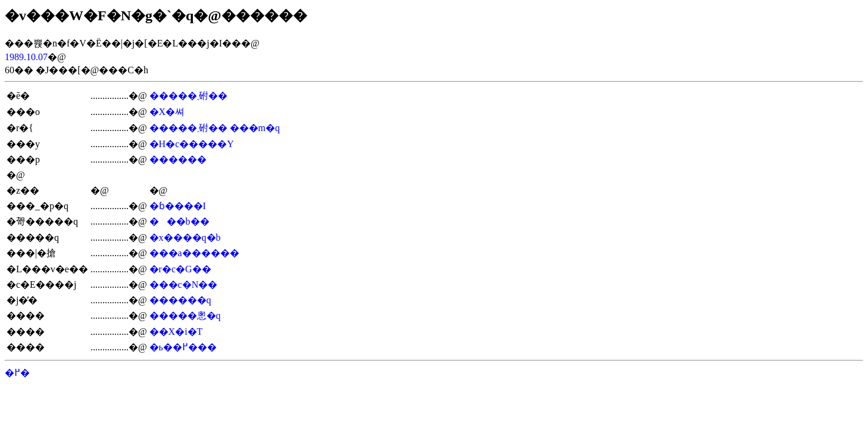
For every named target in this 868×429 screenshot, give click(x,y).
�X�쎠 (167, 112)
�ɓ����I (178, 206)
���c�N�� (184, 285)
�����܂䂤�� (188, 96)
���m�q (255, 128)
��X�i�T (176, 332)
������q (180, 300)
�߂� (17, 373)
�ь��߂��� (183, 347)
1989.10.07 (26, 57)
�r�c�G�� (180, 269)
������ (178, 159)
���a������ (194, 253)
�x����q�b (185, 237)
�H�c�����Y (192, 144)
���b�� (179, 221)
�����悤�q (185, 315)
